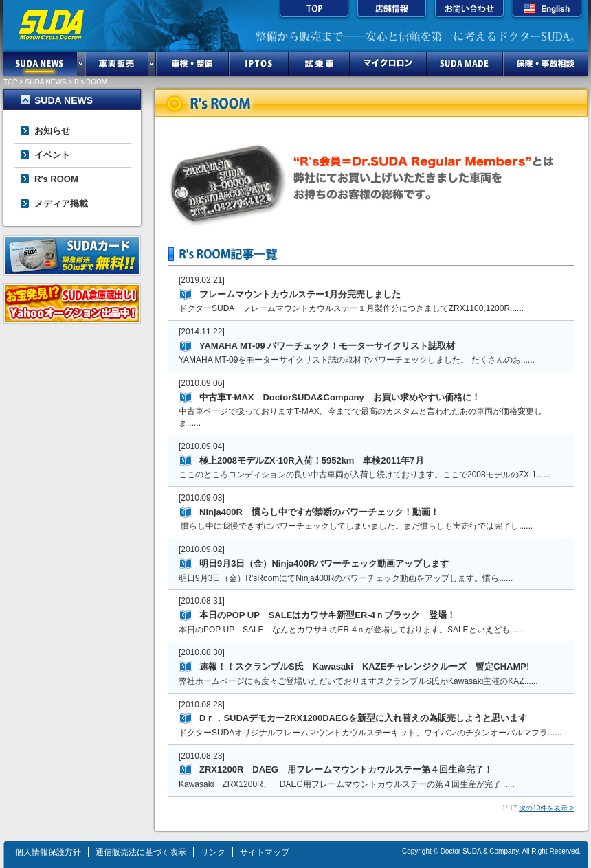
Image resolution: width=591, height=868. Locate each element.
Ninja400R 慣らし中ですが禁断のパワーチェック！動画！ (319, 512)
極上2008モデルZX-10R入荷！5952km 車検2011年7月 (312, 460)
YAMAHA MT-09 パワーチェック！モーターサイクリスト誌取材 (327, 346)
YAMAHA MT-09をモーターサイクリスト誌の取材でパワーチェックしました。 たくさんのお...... (357, 360)
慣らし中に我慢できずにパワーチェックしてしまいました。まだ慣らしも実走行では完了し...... (356, 526)
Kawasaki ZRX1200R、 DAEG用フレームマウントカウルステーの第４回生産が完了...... (347, 784)
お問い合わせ (469, 10)
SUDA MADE (465, 64)
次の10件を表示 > (546, 808)
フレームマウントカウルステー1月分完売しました (300, 294)
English (547, 10)
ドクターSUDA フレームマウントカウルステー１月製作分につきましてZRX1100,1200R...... (351, 308)
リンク (213, 852)
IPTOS (259, 64)
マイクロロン (388, 64)
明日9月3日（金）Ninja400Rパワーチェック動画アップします (324, 563)
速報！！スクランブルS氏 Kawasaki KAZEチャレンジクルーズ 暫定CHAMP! (364, 666)
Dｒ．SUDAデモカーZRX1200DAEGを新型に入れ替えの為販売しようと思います (363, 718)
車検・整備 (192, 64)
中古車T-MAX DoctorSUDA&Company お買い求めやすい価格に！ (340, 397)
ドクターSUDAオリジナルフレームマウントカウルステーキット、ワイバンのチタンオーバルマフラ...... (370, 733)
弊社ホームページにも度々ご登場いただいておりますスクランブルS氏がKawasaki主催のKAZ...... (358, 681)
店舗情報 (392, 10)
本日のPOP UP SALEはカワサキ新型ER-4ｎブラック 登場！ (327, 615)
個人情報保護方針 (48, 852)
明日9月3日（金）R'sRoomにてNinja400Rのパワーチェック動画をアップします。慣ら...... (346, 578)
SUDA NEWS (40, 64)
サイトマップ (265, 852)
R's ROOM (56, 179)
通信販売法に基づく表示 (141, 852)
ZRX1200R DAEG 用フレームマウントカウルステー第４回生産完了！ (346, 769)
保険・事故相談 (545, 64)
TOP (314, 10)
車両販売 (116, 64)
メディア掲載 (61, 204)
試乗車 (319, 64)
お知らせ (52, 131)
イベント (52, 155)
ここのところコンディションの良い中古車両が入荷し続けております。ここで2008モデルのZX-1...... (365, 475)
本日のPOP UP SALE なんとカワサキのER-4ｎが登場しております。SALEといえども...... (351, 630)
